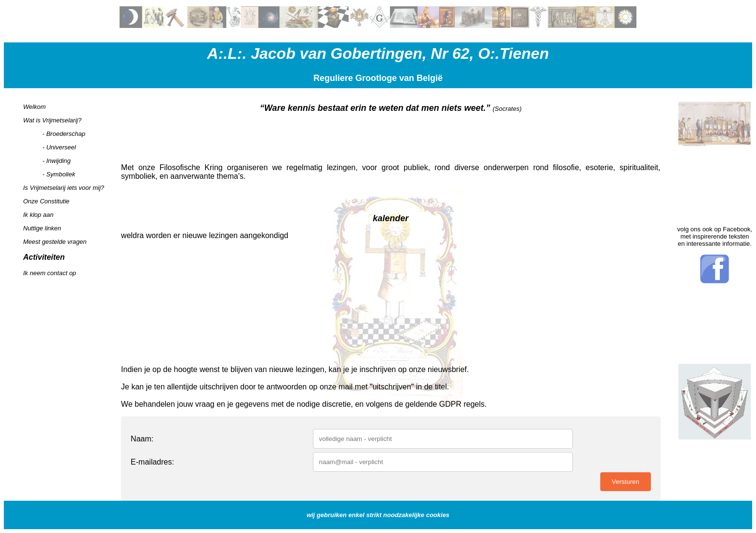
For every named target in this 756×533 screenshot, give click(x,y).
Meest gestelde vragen (55, 242)
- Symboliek (59, 174)
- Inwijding (57, 161)
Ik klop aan (38, 215)
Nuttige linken (42, 228)
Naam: (142, 439)
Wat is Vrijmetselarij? (52, 120)
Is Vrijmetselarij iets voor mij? (64, 188)
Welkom (34, 107)
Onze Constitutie (46, 201)
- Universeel (59, 147)
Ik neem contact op (50, 273)
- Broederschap (64, 134)
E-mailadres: (152, 462)
